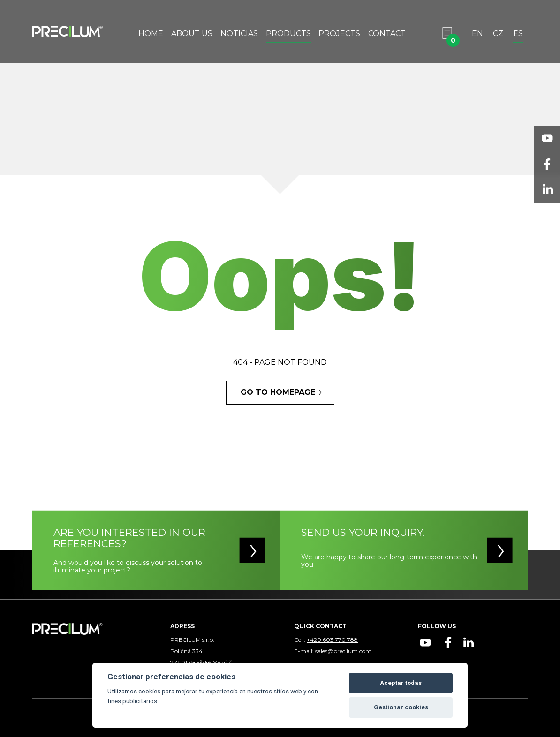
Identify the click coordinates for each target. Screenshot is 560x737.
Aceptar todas (401, 683)
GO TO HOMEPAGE (278, 392)
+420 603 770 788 (332, 640)
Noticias (239, 34)
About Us (192, 34)
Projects (339, 34)
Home (151, 34)
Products (288, 34)
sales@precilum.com (343, 651)
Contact (387, 34)
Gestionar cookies (401, 707)
